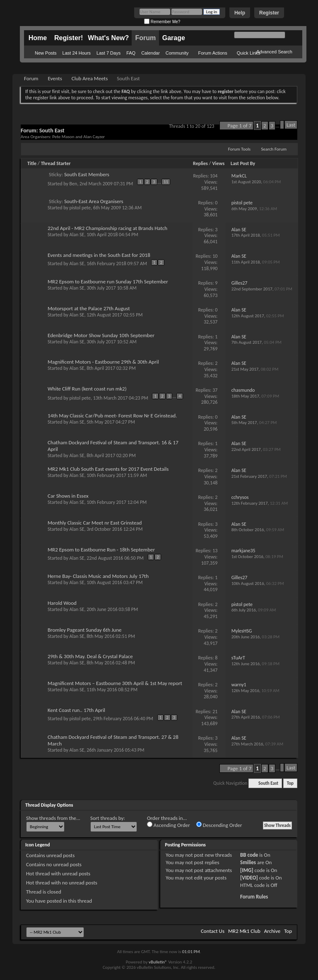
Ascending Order (169, 825)
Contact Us (213, 931)
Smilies (248, 862)
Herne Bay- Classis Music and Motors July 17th (98, 576)
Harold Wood (62, 603)
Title (32, 163)
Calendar (151, 53)
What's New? (108, 38)
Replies (200, 163)
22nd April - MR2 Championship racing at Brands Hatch (107, 228)
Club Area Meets (90, 78)
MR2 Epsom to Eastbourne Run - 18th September (101, 550)
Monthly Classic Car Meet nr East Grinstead (95, 523)
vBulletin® (158, 962)
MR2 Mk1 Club (244, 931)
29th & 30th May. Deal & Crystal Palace (90, 656)
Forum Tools (239, 149)
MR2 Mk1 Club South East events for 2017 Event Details (108, 469)
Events (55, 78)
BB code (249, 855)
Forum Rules (254, 897)
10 (215, 256)
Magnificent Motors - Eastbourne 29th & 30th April (103, 362)
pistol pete (80, 208)
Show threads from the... (53, 818)
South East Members (87, 174)
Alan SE (77, 235)
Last (291, 125)
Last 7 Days (108, 53)
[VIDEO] (249, 878)
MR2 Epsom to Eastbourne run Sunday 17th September (108, 282)
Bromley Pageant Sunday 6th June (84, 630)
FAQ (131, 53)
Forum (145, 38)
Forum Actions (212, 53)
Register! (69, 38)
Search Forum (274, 149)
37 (215, 390)
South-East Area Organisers (94, 201)
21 (215, 712)
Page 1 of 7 (239, 126)
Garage (174, 38)
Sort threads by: (108, 818)
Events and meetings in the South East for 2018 (99, 255)
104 (214, 176)
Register (269, 13)
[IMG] (247, 870)
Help (240, 13)
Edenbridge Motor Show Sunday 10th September (101, 335)
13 (215, 551)
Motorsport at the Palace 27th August (89, 308)
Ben (73, 184)
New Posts (46, 53)
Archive (272, 931)
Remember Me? (162, 22)
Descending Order (219, 825)
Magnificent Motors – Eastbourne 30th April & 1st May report (115, 683)
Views (219, 163)
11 (166, 182)
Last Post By (243, 163)
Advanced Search (274, 52)
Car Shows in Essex (68, 496)
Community (177, 53)
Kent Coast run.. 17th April (76, 710)
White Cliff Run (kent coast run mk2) (87, 389)
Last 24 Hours (77, 53)
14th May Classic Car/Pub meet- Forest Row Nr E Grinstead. (112, 416)
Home (38, 38)
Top (290, 783)
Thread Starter (56, 163)
